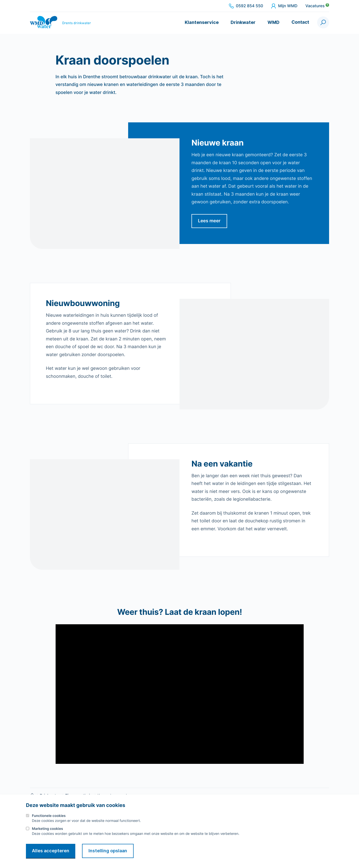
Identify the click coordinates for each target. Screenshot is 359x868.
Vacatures (317, 6)
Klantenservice (202, 22)
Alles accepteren (51, 851)
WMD (273, 22)
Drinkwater (243, 22)
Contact (300, 22)
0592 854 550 (246, 6)
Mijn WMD (284, 6)
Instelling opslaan (108, 851)
